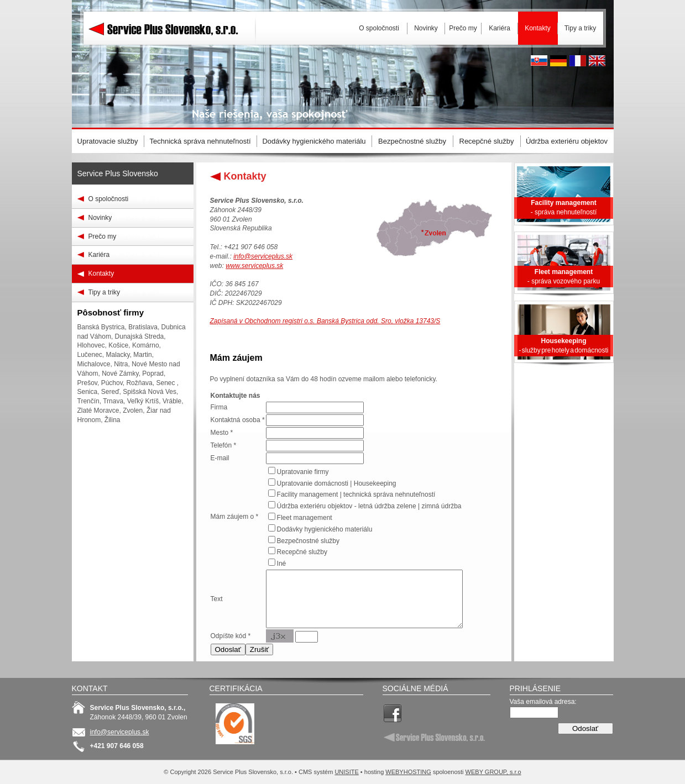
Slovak (539, 61)
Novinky (100, 218)
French (578, 61)
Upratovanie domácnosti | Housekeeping (337, 483)
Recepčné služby (302, 552)
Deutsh (558, 61)
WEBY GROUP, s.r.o (493, 772)
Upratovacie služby (108, 141)
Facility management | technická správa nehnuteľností (356, 494)
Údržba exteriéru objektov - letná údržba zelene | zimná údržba (369, 506)
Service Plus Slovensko (118, 173)
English (597, 61)
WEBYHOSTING (408, 772)
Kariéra (99, 255)
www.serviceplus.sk (254, 266)
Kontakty (101, 273)
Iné (282, 564)
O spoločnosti (109, 199)
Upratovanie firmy (303, 472)
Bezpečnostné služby (308, 541)
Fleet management (305, 518)
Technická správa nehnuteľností (200, 141)
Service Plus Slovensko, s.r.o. (171, 55)
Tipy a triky (104, 292)
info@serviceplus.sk (263, 256)
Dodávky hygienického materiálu (325, 529)
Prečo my (103, 236)
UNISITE (346, 772)
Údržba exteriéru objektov (567, 141)
